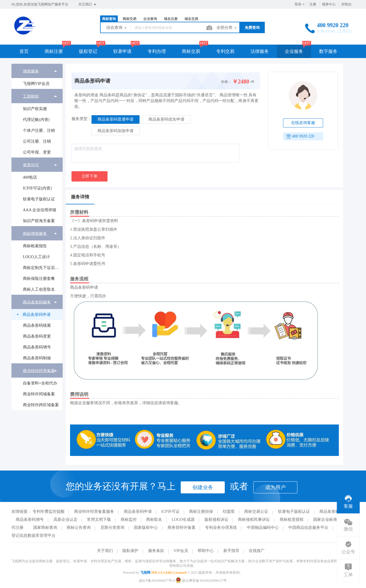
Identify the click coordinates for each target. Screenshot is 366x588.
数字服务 (328, 51)
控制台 (347, 4)
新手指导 (231, 551)
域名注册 (171, 19)
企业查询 (150, 19)
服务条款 (156, 551)
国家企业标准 (325, 520)
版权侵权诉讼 (216, 520)
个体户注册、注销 (39, 130)
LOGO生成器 (183, 520)
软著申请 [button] (122, 51)
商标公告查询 (79, 528)
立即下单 (89, 176)
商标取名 (154, 520)
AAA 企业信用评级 (40, 210)
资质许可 (31, 165)
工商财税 (31, 96)
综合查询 (117, 28)
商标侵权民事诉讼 (254, 520)
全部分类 (227, 28)
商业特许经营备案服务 (94, 512)
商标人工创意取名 (39, 289)
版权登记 (88, 51)
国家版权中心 (146, 528)
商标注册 (54, 51)
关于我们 (105, 551)
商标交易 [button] (191, 51)
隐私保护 (130, 551)
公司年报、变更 (37, 152)
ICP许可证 (170, 512)
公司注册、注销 (37, 141)
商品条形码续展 (37, 325)
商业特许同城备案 (39, 394)
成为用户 (275, 487)
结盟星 (229, 512)
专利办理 (157, 51)
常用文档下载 (99, 520)
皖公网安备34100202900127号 (201, 581)
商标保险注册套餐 (39, 279)
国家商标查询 (45, 528)
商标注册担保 (201, 512)
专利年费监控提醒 (49, 512)
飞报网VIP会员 (36, 84)
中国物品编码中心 (263, 528)
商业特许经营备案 (39, 371)
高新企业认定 (65, 520)
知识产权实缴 (35, 109)
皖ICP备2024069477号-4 (157, 581)
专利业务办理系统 (221, 528)
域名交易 (191, 19)
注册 (313, 4)
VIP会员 (181, 551)
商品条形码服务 (37, 302)
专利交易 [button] (225, 51)
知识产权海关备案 (39, 221)
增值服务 (31, 71)
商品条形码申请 (37, 315)
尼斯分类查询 (112, 528)
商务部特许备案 (182, 528)
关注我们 (88, 5)
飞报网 (145, 573)
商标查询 (109, 19)
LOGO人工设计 (36, 257)
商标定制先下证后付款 (43, 268)
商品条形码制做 (37, 358)
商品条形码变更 (37, 336)
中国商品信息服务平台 (308, 528)
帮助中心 (206, 551)
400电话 (30, 177)
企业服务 (294, 51)
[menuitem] (37, 76)
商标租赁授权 (292, 520)
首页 (24, 51)
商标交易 (130, 19)
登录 (298, 4)
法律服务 (260, 51)
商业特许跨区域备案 (41, 405)
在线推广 (257, 551)
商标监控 (129, 520)
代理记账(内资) (36, 120)
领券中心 (329, 4)
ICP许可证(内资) (37, 188)
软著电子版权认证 (39, 199)
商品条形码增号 (37, 347)
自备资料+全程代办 (40, 383)
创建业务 (203, 487)
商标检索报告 (35, 246)
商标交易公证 (256, 512)
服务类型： (81, 119)
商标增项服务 (35, 233)
